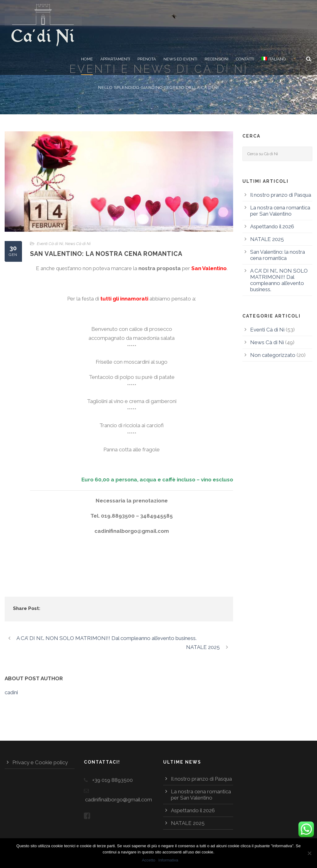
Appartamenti (115, 59)
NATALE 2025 (267, 239)
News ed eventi (180, 59)
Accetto (148, 860)
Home (87, 59)
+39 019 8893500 (113, 780)
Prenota (147, 59)
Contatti (245, 59)
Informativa (168, 860)
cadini (11, 692)
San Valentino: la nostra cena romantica (278, 255)
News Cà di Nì (78, 244)
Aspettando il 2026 (272, 226)
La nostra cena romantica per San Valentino (280, 211)
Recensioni (217, 59)
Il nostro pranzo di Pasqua (281, 195)
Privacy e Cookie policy (40, 762)
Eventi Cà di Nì (50, 244)
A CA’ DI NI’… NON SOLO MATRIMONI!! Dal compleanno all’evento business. (279, 280)
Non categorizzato (273, 355)
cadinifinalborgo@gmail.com (119, 800)
